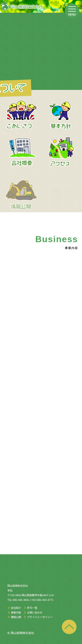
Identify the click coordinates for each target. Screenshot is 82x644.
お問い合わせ (35, 612)
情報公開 (16, 617)
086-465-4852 (21, 600)
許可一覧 (32, 608)
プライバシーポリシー (40, 617)
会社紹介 (16, 608)
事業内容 (16, 612)
